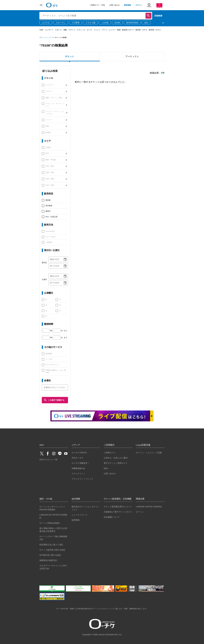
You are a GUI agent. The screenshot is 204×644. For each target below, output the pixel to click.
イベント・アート (100, 30)
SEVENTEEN (132, 23)
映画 (119, 30)
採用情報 (76, 520)
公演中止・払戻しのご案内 (116, 458)
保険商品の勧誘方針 (48, 560)
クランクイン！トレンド (82, 479)
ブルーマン (61, 23)
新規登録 (127, 5)
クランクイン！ (78, 474)
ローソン (140, 512)
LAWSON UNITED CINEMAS (149, 507)
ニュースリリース (79, 515)
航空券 (138, 30)
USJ (146, 23)
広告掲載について (112, 517)
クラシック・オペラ (84, 30)
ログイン (139, 5)
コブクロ (46, 23)
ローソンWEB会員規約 (50, 523)
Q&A (106, 468)
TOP (41, 30)
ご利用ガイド (110, 453)
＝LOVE (105, 23)
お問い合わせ (114, 5)
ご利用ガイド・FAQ (97, 5)
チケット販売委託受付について (118, 507)
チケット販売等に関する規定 (52, 550)
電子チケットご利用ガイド (116, 463)
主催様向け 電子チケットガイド (118, 512)
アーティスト (132, 56)
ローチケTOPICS (79, 453)
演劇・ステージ (69, 30)
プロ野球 (76, 23)
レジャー (112, 30)
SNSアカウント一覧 (48, 460)
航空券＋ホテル (155, 30)
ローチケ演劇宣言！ (80, 463)
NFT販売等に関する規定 (50, 555)
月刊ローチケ (77, 458)
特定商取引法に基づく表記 (51, 545)
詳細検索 (158, 16)
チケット (70, 56)
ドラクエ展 (90, 23)
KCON (117, 23)
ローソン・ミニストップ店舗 (149, 453)
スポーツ (58, 30)
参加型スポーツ (128, 30)
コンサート (49, 30)
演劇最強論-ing (78, 468)
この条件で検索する (54, 400)
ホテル (145, 30)
